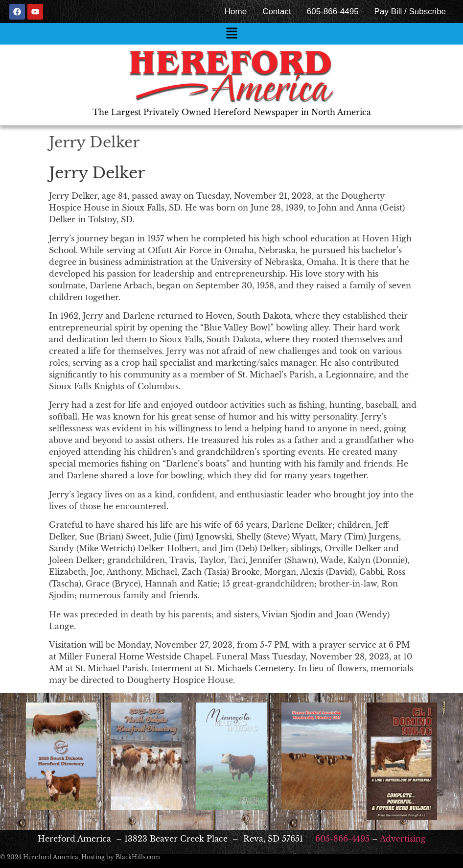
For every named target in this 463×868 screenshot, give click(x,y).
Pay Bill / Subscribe (410, 12)
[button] (231, 34)
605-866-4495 (333, 12)
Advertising (403, 839)
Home (236, 12)
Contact (277, 12)
